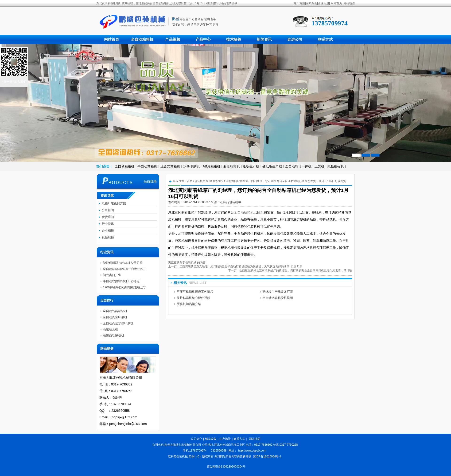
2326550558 (219, 451)
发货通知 (218, 181)
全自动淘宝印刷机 (115, 317)
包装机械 (191, 262)
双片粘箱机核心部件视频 (193, 298)
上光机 (319, 166)
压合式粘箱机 (170, 166)
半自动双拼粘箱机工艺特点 (121, 281)
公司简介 (196, 439)
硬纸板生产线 (272, 166)
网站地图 (349, 3)
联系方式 (325, 39)
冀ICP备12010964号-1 (267, 456)
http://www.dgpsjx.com (252, 451)
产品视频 (173, 39)
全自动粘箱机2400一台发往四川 (125, 269)
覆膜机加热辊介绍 (189, 304)
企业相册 (323, 3)
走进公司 (295, 39)
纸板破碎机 (336, 166)
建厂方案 (299, 3)
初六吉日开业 (112, 275)
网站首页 (336, 3)
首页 (190, 181)
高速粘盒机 (111, 329)
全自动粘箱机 (142, 39)
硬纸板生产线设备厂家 (278, 292)
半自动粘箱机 (147, 166)
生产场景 (225, 439)
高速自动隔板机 (114, 335)
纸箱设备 (211, 439)
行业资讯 (108, 224)
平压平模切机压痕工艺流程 (195, 292)
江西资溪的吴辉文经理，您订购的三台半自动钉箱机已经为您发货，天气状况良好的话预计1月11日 (241, 266)
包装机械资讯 (203, 181)
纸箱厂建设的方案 (114, 203)
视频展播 (108, 237)
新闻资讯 (264, 39)
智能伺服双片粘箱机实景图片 (123, 263)
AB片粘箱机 (212, 166)
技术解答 (234, 39)
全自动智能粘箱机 (115, 311)
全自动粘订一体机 (298, 166)
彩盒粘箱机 (232, 166)
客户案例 (311, 3)
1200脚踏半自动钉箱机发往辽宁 (125, 287)
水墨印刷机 (191, 166)
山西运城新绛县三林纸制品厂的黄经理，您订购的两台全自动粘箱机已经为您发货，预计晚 (296, 270)
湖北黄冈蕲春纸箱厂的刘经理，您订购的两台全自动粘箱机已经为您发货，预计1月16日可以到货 (286, 181)
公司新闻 (108, 210)
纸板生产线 (251, 166)
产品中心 (203, 39)
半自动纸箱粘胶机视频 (278, 298)
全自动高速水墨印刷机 (118, 323)
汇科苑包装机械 (231, 202)
